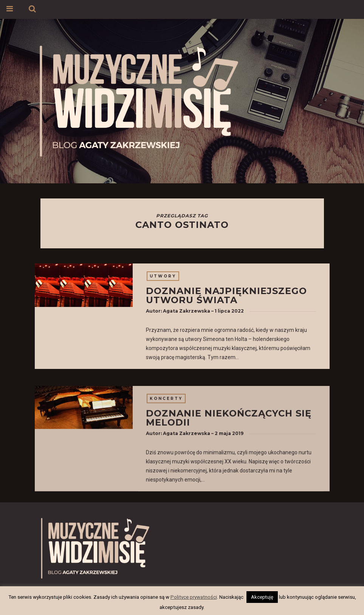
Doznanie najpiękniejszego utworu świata (226, 295)
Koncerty (166, 439)
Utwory (163, 276)
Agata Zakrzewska (187, 311)
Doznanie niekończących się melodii (229, 458)
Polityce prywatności (194, 597)
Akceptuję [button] (262, 597)
